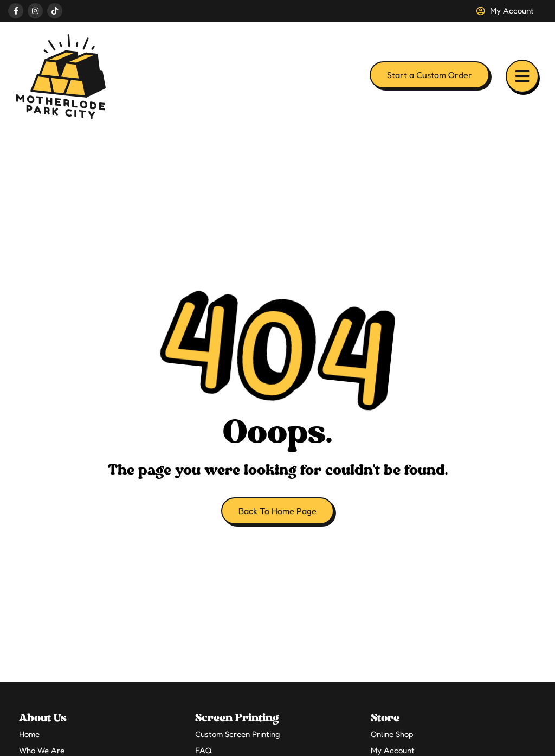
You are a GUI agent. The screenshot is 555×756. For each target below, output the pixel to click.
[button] (522, 76)
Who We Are (42, 750)
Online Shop (392, 734)
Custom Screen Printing (237, 734)
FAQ (204, 750)
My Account (393, 750)
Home (29, 734)
